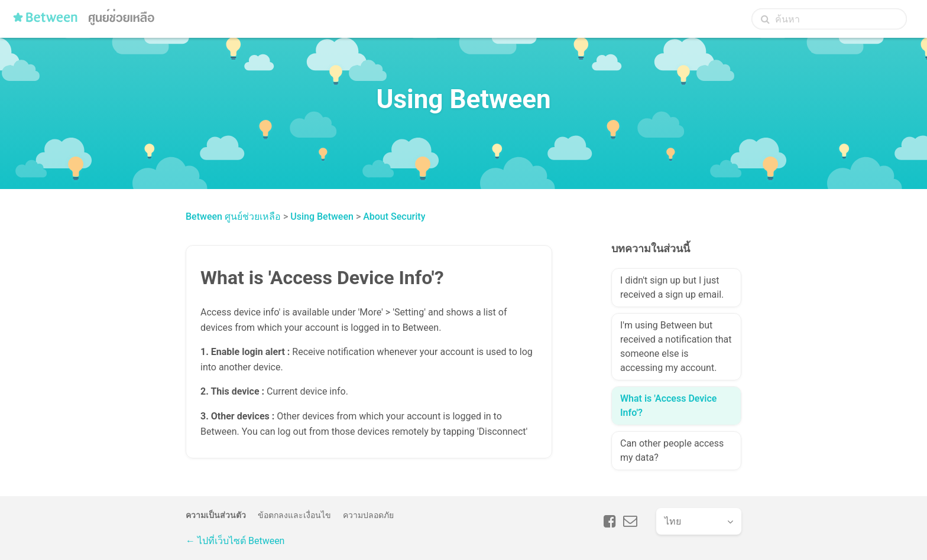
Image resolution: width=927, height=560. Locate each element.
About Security (394, 216)
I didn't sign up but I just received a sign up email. (672, 287)
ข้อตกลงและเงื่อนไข (294, 515)
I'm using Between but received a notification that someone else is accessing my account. (676, 346)
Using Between (322, 216)
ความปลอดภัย (368, 515)
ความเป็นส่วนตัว (216, 515)
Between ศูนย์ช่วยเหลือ (233, 216)
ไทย (673, 521)
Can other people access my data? (672, 450)
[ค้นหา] (829, 19)
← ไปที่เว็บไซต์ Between (235, 541)
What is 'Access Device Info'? (668, 406)
